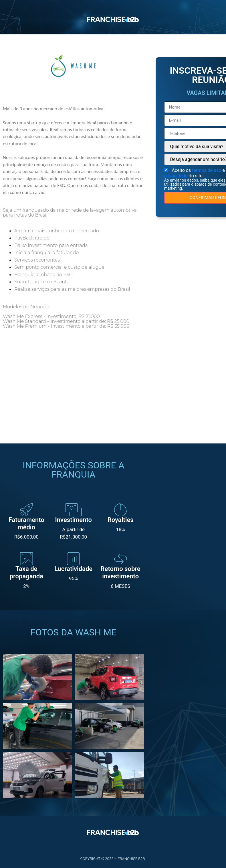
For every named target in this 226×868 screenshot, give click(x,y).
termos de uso (207, 821)
